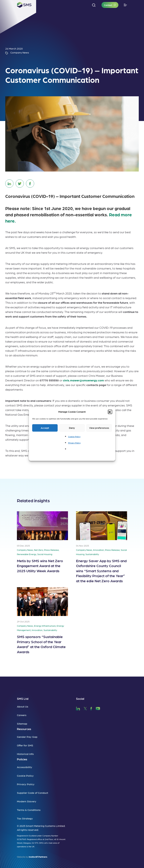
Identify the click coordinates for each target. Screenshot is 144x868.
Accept (45, 428)
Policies (22, 759)
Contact (108, 5)
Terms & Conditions (29, 810)
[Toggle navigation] (125, 5)
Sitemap (22, 724)
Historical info (25, 754)
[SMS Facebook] (91, 708)
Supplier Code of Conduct (33, 793)
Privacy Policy (74, 443)
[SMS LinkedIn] (78, 708)
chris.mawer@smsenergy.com (83, 380)
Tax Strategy (25, 818)
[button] (110, 412)
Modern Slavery (27, 801)
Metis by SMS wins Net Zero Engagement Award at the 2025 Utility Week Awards (40, 566)
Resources (24, 729)
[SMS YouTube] (98, 708)
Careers (22, 715)
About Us (23, 706)
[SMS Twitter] (85, 708)
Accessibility (25, 767)
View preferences (99, 428)
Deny (72, 428)
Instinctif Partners (38, 857)
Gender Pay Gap (27, 737)
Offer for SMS (25, 745)
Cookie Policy (74, 437)
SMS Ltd (23, 699)
